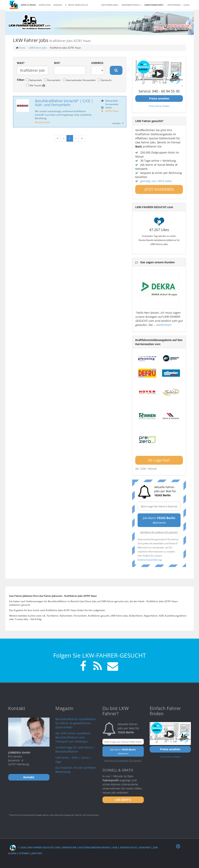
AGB (115, 847)
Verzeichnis (45, 5)
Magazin (58, 5)
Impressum (69, 847)
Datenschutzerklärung (150, 560)
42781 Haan (112, 111)
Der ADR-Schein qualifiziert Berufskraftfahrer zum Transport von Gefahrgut (73, 737)
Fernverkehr (52, 80)
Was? (21, 63)
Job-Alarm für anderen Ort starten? (159, 532)
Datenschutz (128, 847)
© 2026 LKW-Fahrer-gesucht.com (35, 847)
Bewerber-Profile (132, 5)
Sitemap (24, 853)
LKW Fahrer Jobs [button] (110, 5)
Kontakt (145, 847)
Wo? (57, 63)
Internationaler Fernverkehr (79, 80)
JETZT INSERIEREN (159, 189)
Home (22, 48)
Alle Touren (36, 85)
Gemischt (105, 80)
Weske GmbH (42, 122)
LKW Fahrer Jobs (38, 48)
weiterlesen (164, 325)
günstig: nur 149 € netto (156, 181)
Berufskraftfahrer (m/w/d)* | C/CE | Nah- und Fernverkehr (64, 103)
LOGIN (186, 5)
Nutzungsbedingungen (94, 847)
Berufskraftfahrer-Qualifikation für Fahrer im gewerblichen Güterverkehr (75, 723)
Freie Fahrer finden (159, 106)
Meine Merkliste (76, 5)
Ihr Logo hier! (159, 460)
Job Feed (37, 853)
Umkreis (97, 63)
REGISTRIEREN (174, 5)
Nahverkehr (34, 80)
